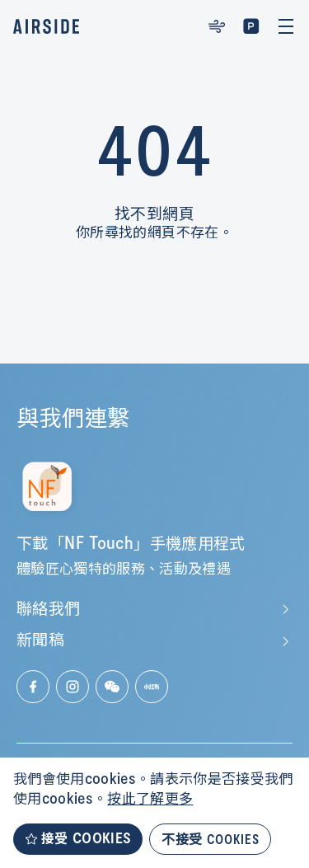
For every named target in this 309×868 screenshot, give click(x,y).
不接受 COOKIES (210, 839)
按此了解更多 (150, 800)
